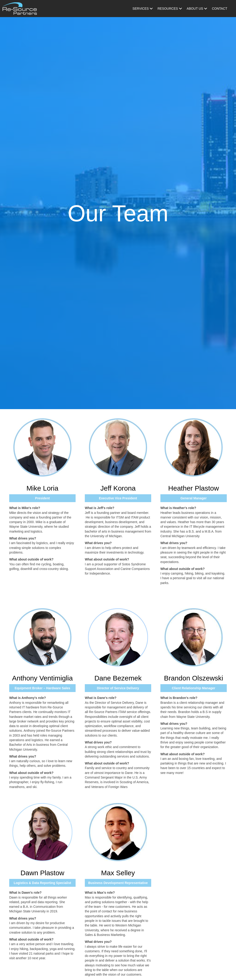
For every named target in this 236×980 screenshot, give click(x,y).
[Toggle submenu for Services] (151, 9)
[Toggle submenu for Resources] (180, 9)
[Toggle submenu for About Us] (206, 9)
